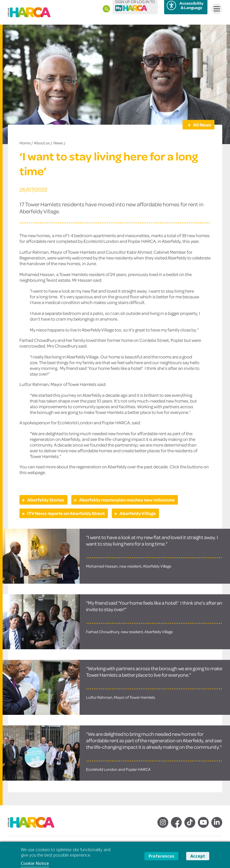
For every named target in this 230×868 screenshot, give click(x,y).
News (58, 143)
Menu (216, 9)
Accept (198, 856)
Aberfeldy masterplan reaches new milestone (127, 500)
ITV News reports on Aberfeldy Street (66, 513)
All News (202, 124)
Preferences (161, 856)
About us (42, 143)
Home (25, 143)
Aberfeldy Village (138, 513)
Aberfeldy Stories (46, 500)
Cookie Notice (35, 863)
